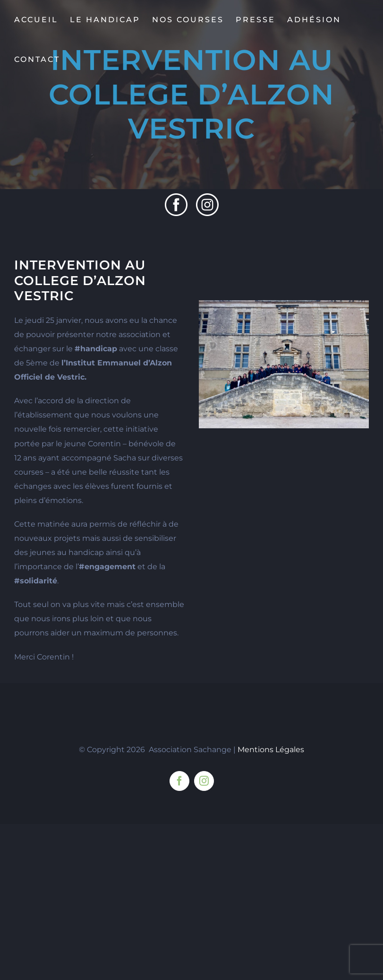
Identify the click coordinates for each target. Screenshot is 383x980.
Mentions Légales (271, 750)
